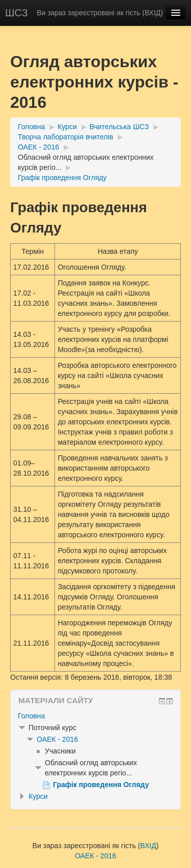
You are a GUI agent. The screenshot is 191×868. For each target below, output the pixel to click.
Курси (67, 127)
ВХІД (153, 13)
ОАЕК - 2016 (38, 147)
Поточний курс (52, 728)
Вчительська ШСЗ (119, 127)
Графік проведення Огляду (62, 178)
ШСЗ (17, 13)
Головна (31, 127)
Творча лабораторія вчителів (65, 137)
